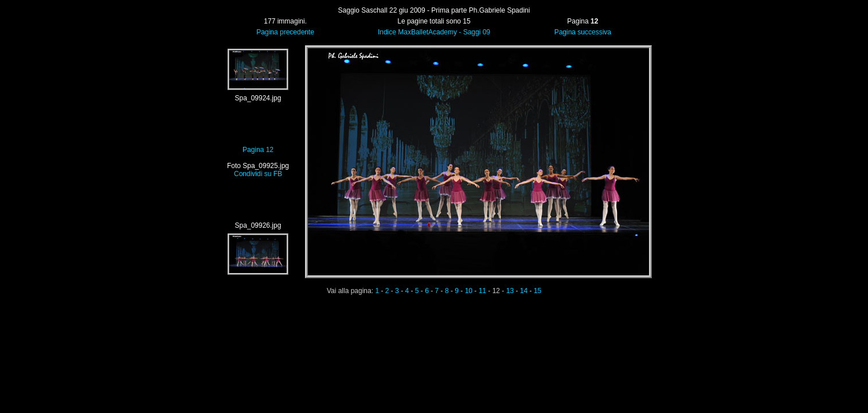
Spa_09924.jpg (258, 98)
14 (524, 291)
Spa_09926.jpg (258, 225)
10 (469, 291)
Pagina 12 (258, 150)
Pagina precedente (285, 32)
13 (510, 291)
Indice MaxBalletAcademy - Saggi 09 (434, 32)
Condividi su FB (258, 174)
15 (537, 291)
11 (482, 291)
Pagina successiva (583, 32)
